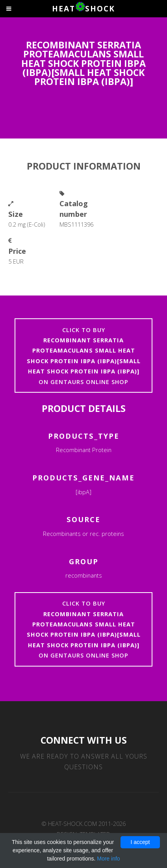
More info (108, 859)
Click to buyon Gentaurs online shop (84, 356)
